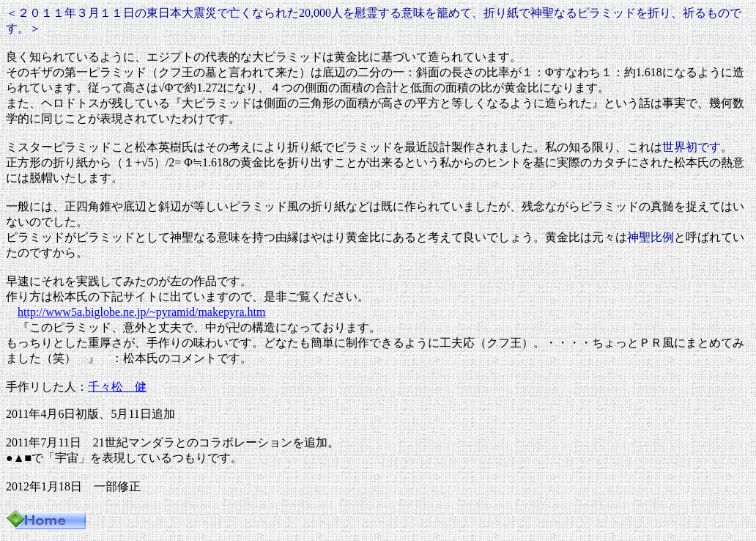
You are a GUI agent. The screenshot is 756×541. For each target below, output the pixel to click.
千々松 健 (117, 387)
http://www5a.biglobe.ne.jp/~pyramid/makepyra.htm (141, 312)
